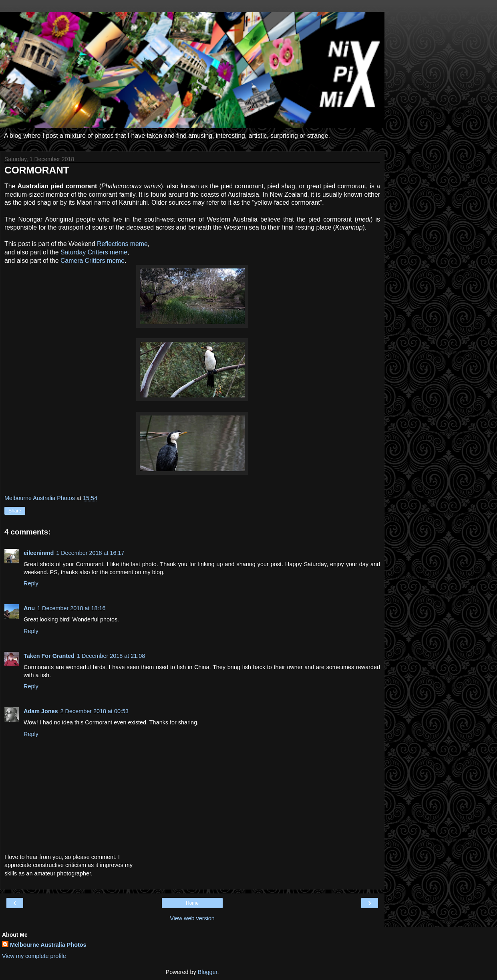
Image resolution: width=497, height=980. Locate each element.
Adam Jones (41, 711)
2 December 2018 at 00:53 (95, 711)
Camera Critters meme (93, 261)
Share (15, 511)
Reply (31, 583)
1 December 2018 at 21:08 (111, 656)
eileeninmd (39, 553)
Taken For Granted (49, 656)
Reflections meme (122, 244)
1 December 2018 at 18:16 (71, 608)
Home (192, 903)
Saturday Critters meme (94, 252)
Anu (29, 608)
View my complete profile (34, 956)
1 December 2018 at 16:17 (90, 553)
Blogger (208, 972)
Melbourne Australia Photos (48, 945)
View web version (192, 918)
